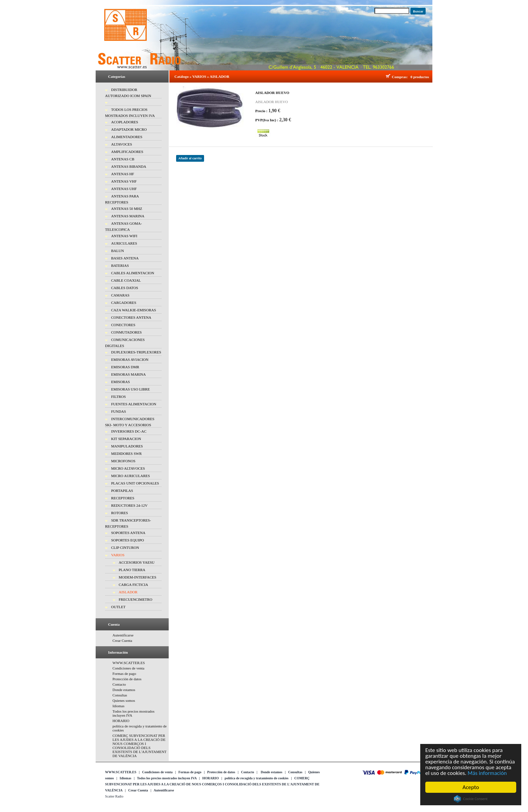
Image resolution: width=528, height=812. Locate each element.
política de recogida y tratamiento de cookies (257, 778)
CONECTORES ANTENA (131, 317)
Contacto (119, 684)
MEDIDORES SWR (126, 454)
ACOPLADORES (125, 122)
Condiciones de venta (128, 668)
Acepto (471, 787)
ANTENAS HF (123, 174)
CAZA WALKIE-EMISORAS (134, 310)
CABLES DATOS (125, 288)
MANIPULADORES (127, 446)
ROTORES (120, 513)
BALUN (118, 251)
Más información (487, 773)
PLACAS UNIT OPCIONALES (135, 483)
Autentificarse (123, 635)
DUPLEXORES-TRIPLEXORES (136, 352)
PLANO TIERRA (132, 570)
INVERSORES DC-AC (129, 431)
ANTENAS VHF (124, 181)
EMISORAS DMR (125, 367)
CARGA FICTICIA (134, 585)
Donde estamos (124, 690)
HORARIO (121, 721)
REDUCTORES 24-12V (129, 505)
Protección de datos (127, 679)
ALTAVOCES (122, 144)
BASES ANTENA (125, 258)
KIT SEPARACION (126, 439)
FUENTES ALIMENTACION (134, 404)
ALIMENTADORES (127, 137)
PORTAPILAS (122, 491)
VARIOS (118, 555)
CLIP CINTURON (125, 548)
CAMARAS (120, 295)
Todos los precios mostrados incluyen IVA (167, 778)
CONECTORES (123, 325)
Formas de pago (124, 674)
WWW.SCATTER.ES (129, 663)
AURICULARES (124, 243)
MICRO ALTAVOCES (128, 468)
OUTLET (118, 607)
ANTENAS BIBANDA (129, 166)
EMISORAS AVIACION (130, 360)
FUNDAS (119, 411)
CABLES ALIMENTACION (133, 273)
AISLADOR (128, 592)
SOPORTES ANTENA (128, 533)
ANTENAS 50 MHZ (127, 209)
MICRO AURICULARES (130, 476)
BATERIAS (120, 266)
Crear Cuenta (122, 641)
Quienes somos (124, 700)
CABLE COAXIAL (126, 280)
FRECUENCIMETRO (136, 599)
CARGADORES (124, 303)
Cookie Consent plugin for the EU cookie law (471, 799)
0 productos (420, 77)
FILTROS (119, 397)
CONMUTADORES (126, 332)
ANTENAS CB (123, 159)
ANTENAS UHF (124, 189)
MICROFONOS (123, 461)
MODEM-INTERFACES (138, 577)
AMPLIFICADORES (127, 152)
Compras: (401, 77)
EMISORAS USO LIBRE (130, 389)
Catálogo (181, 76)
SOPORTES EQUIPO (127, 540)
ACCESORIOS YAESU (137, 562)
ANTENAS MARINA (128, 216)
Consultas (120, 695)
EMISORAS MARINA (128, 374)
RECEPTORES (123, 498)
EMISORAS (121, 382)
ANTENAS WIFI (124, 236)
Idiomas (118, 706)
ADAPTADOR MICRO (129, 129)
